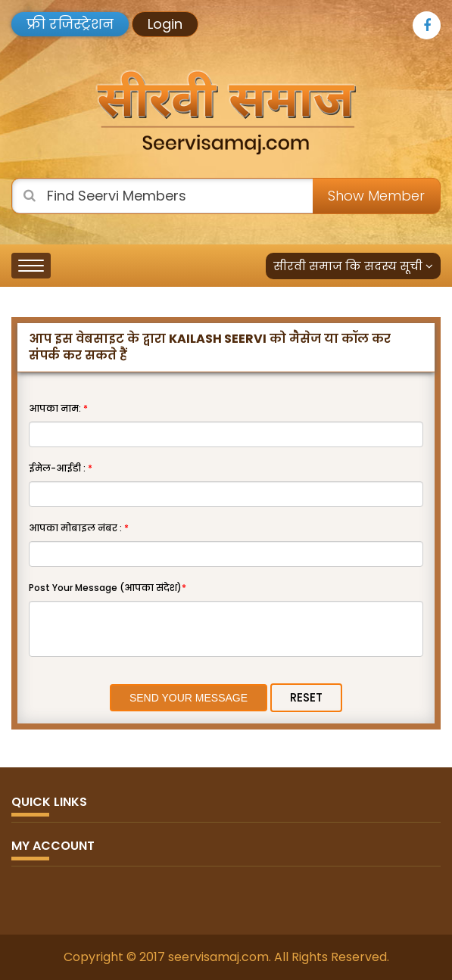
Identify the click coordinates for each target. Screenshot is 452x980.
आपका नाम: (58, 408)
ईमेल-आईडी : (61, 468)
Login (165, 24)
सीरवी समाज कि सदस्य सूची (353, 266)
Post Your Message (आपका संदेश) (108, 588)
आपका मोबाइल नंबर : (79, 528)
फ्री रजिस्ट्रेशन (70, 24)
